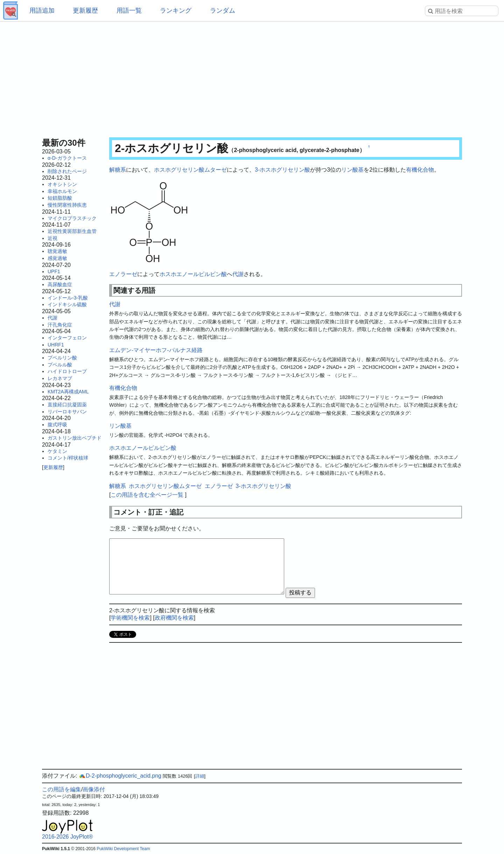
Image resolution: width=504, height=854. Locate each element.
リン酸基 (352, 170)
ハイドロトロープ (67, 371)
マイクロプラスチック (72, 218)
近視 (52, 238)
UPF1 (54, 271)
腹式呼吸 (57, 425)
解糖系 (118, 170)
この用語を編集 (62, 789)
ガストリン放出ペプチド (75, 438)
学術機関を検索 (130, 618)
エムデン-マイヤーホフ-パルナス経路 (156, 350)
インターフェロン (67, 338)
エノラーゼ (123, 274)
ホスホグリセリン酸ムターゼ (190, 170)
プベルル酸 (60, 365)
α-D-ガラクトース (67, 158)
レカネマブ (60, 378)
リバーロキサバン (67, 412)
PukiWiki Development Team (123, 849)
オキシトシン (62, 184)
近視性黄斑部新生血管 (72, 231)
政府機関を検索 (174, 618)
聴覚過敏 (57, 251)
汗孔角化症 (60, 325)
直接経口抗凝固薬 (67, 405)
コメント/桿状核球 (68, 458)
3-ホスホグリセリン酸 (282, 170)
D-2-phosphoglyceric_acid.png (120, 776)
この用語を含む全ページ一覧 (147, 495)
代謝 (52, 318)
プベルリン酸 (62, 358)
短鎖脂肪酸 (60, 198)
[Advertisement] (252, 77)
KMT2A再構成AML (68, 392)
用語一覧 (129, 11)
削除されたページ (67, 171)
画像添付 (94, 789)
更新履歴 (85, 11)
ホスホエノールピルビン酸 (193, 274)
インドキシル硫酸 (67, 304)
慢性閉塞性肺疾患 (67, 205)
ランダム (223, 11)
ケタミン (57, 451)
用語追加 (42, 11)
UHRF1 (56, 345)
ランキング (176, 11)
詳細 (200, 776)
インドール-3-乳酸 (68, 298)
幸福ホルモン (62, 191)
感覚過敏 (57, 258)
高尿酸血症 (60, 284)
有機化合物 (420, 170)
